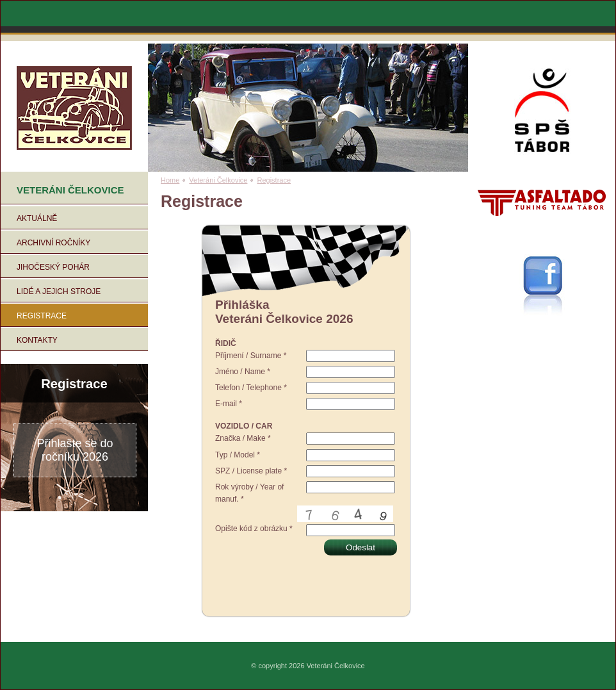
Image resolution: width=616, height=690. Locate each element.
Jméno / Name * (243, 372)
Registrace (42, 316)
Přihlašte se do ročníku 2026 (75, 450)
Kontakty (37, 340)
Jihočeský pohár (53, 267)
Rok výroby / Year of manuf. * (249, 493)
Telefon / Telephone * (251, 388)
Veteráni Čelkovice (218, 180)
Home (170, 180)
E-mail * (229, 404)
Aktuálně (37, 218)
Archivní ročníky (53, 243)
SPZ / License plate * (251, 471)
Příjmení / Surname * (251, 356)
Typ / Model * (238, 455)
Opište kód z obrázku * (254, 529)
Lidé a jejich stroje (59, 292)
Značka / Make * (243, 438)
